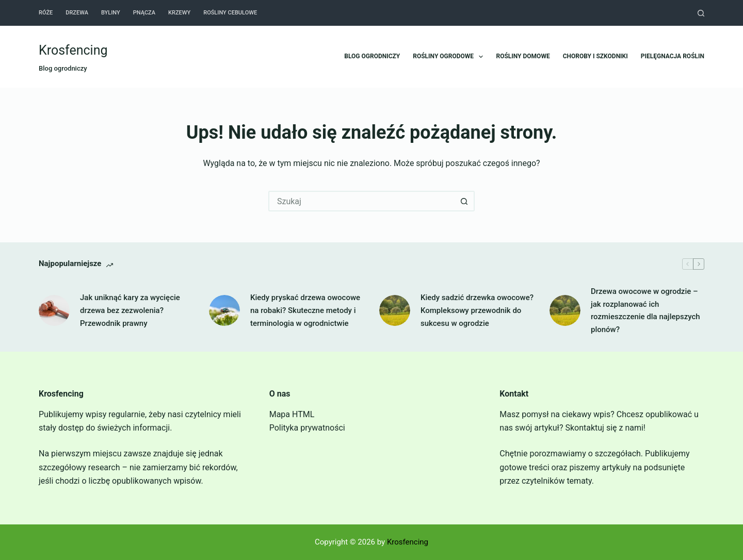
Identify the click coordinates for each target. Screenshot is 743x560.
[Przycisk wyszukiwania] (464, 201)
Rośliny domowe (523, 56)
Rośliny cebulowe (230, 13)
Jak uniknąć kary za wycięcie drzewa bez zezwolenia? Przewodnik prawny (130, 310)
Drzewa (77, 13)
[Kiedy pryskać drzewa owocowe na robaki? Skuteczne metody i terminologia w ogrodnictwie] (224, 310)
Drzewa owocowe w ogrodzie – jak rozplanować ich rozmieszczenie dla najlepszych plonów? (645, 310)
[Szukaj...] (361, 201)
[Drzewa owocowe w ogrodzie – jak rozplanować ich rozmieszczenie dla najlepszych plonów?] (565, 310)
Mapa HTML (292, 414)
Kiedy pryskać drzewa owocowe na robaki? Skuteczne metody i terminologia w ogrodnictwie (305, 310)
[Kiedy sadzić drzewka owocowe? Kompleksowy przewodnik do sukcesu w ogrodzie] (395, 310)
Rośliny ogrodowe (450, 57)
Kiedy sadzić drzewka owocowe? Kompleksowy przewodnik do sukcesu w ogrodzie (477, 310)
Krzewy (179, 13)
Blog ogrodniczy (372, 56)
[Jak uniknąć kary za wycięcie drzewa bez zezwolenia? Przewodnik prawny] (54, 310)
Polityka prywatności (307, 428)
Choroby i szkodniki (595, 56)
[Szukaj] (701, 13)
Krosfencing (73, 50)
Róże (46, 13)
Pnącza (144, 13)
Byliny (111, 13)
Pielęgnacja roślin (673, 56)
